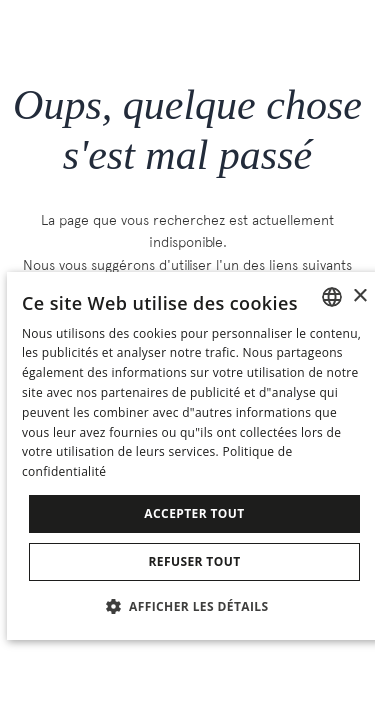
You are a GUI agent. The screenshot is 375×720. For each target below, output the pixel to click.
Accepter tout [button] (194, 513)
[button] (195, 605)
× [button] (359, 296)
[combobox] (332, 297)
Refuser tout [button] (195, 561)
